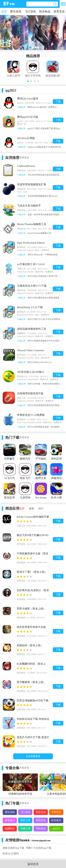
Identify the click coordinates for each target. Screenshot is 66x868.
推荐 (22, 509)
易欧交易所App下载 (13, 848)
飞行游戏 (30, 11)
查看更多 (24, 158)
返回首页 (33, 864)
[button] (28, 81)
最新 (32, 509)
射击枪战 (45, 11)
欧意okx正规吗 (11, 854)
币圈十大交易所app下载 (39, 848)
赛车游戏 (16, 11)
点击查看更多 (33, 756)
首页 (4, 11)
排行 (41, 509)
